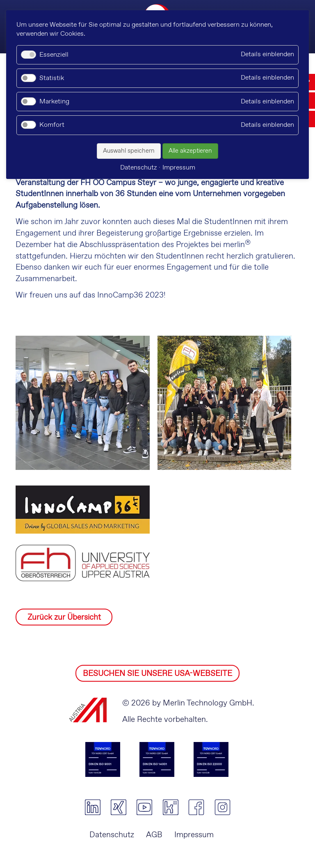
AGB (154, 835)
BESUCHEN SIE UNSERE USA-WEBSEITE (157, 674)
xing (118, 807)
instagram (223, 807)
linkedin (92, 807)
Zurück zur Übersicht (64, 617)
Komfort (52, 125)
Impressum (194, 835)
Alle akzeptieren (190, 151)
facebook (196, 807)
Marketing (54, 102)
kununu (170, 807)
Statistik (52, 78)
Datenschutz (112, 835)
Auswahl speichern (129, 151)
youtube (145, 807)
